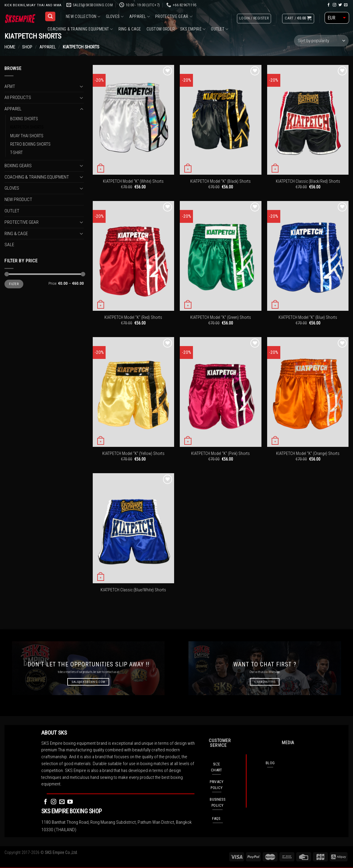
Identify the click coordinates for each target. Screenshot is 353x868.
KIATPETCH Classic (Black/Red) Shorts (308, 181)
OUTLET (220, 29)
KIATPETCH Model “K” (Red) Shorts (133, 317)
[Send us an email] (346, 5)
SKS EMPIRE (193, 29)
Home (10, 47)
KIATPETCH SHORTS (27, 127)
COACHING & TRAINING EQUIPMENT (80, 29)
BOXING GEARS (18, 165)
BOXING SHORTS (24, 119)
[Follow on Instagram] (334, 5)
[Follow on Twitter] (340, 5)
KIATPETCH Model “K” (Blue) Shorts (308, 317)
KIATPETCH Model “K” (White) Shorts (133, 181)
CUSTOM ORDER (161, 29)
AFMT (10, 86)
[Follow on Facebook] (329, 5)
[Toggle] (82, 86)
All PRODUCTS (18, 98)
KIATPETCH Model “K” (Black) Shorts (220, 181)
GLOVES (115, 17)
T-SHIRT (16, 153)
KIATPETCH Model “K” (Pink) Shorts (220, 453)
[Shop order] (321, 41)
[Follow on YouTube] (70, 802)
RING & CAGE (130, 29)
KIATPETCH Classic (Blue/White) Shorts (133, 590)
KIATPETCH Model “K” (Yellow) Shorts (133, 453)
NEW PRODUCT (18, 200)
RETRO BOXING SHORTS (30, 144)
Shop (27, 47)
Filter (14, 284)
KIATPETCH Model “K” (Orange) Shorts (308, 453)
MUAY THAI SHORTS (27, 135)
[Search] (50, 16)
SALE (9, 245)
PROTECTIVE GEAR (174, 17)
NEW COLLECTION (83, 17)
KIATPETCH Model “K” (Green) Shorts (221, 317)
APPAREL (140, 17)
